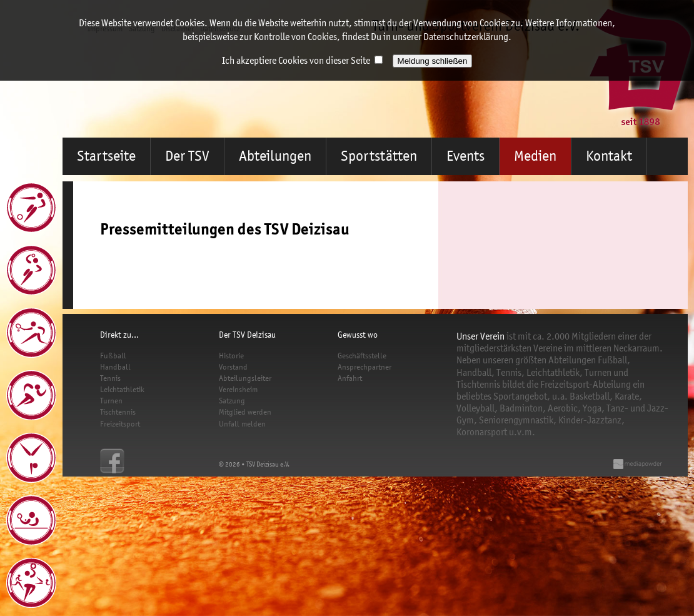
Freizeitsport (120, 424)
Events (465, 156)
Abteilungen (275, 156)
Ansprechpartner (365, 367)
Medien (535, 156)
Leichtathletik (122, 389)
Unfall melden (242, 424)
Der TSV (187, 156)
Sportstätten (379, 156)
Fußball (113, 356)
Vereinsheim (238, 389)
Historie (231, 356)
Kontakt (609, 156)
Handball (115, 367)
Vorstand (233, 367)
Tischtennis (118, 412)
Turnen (111, 401)
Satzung (232, 401)
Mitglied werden (245, 412)
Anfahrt (350, 378)
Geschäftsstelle (362, 356)
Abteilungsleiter (245, 378)
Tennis (110, 378)
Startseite (106, 156)
